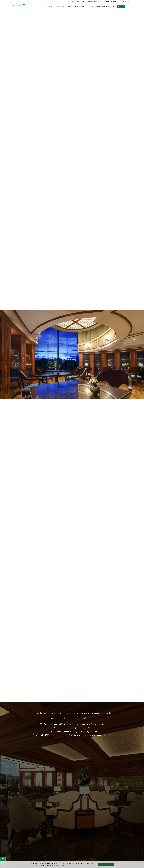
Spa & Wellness (81, 2)
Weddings (90, 2)
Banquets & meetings (79, 6)
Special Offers (48, 6)
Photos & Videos (98, 2)
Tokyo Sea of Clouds (108, 6)
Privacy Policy (60, 865)
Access (74, 2)
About (69, 2)
